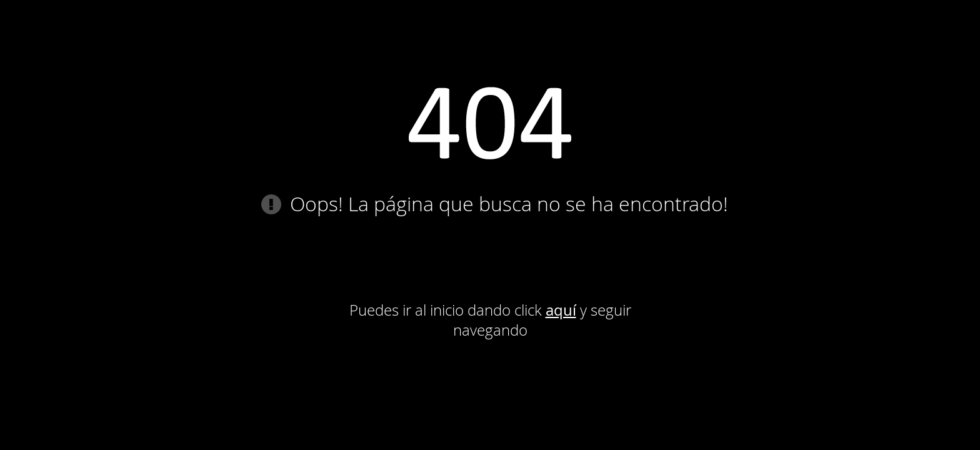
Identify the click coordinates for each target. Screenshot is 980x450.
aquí (561, 310)
